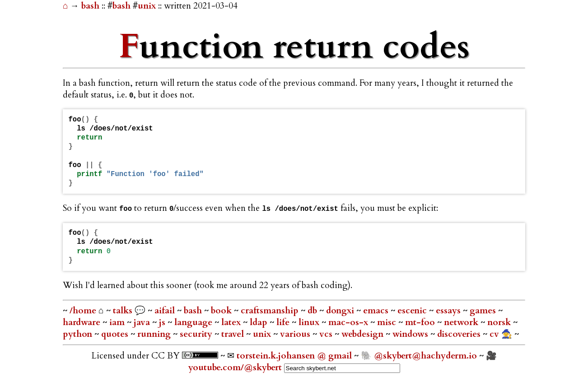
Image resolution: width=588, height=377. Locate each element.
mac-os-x (349, 322)
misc (388, 322)
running (155, 334)
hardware (83, 322)
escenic (413, 311)
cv (495, 334)
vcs (327, 334)
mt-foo (421, 322)
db (313, 311)
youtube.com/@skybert (235, 368)
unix (147, 6)
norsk (500, 322)
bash (91, 6)
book (222, 311)
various (296, 334)
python (79, 334)
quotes (116, 334)
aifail (166, 311)
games (484, 311)
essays (449, 311)
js (163, 322)
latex (232, 322)
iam (118, 322)
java (143, 322)
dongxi (341, 311)
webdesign (364, 334)
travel (234, 334)
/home (83, 311)
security (197, 334)
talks (123, 311)
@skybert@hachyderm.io (425, 356)
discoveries (460, 334)
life (284, 322)
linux (310, 322)
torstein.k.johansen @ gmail (295, 356)
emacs (377, 311)
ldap (260, 322)
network (462, 322)
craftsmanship (271, 311)
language (194, 322)
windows (411, 334)
